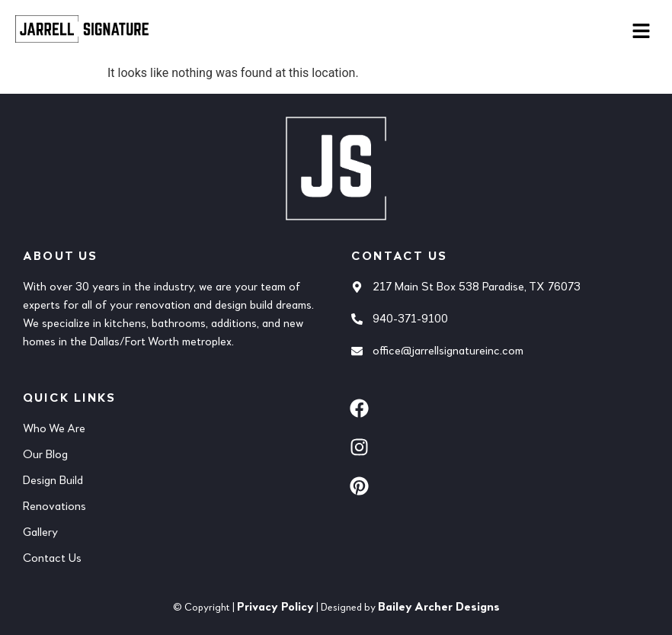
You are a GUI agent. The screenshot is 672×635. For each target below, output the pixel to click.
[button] (642, 32)
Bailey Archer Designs (439, 608)
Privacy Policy (275, 608)
